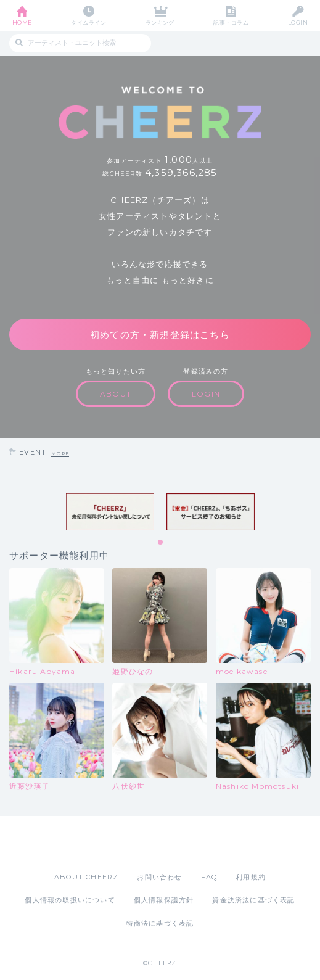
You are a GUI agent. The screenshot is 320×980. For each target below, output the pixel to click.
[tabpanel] (110, 512)
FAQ (209, 877)
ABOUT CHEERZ (86, 877)
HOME (22, 23)
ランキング (160, 23)
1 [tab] (161, 543)
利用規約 (251, 877)
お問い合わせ (159, 877)
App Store (126, 844)
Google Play (192, 844)
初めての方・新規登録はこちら (160, 335)
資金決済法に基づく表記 (253, 900)
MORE (60, 454)
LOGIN (298, 23)
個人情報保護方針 (164, 900)
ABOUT (116, 394)
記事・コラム (231, 23)
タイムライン (88, 23)
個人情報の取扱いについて (70, 900)
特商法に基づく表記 (160, 923)
